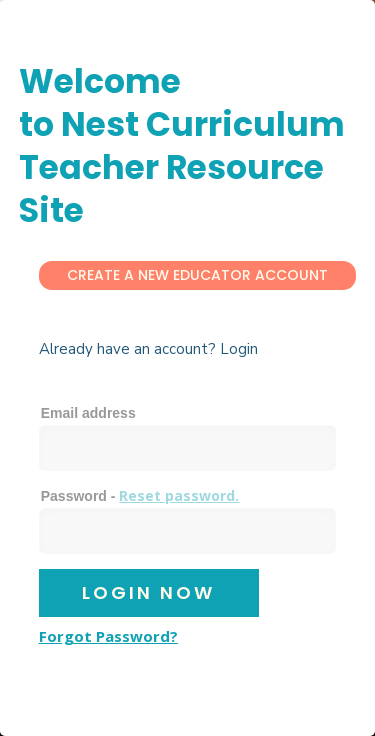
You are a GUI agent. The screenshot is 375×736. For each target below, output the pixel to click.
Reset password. (179, 495)
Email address (88, 413)
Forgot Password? (108, 636)
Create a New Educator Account (197, 275)
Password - (140, 495)
